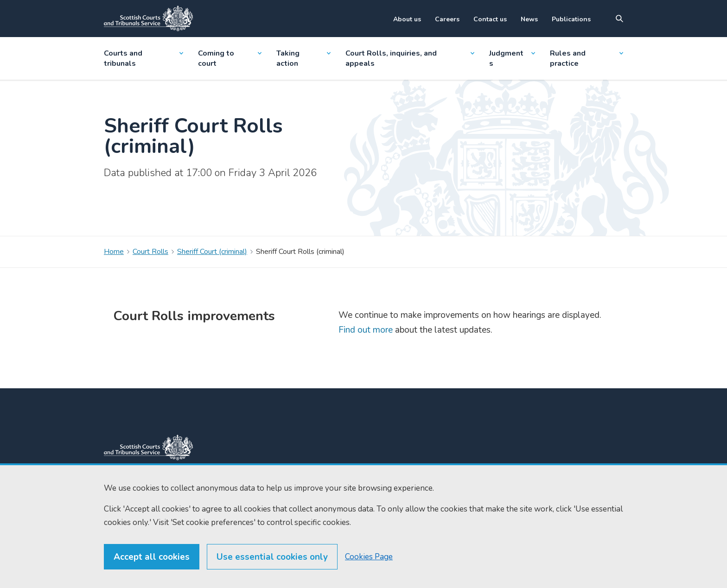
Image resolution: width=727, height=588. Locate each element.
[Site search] (619, 19)
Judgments (512, 58)
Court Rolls (150, 252)
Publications (571, 19)
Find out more (366, 330)
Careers (447, 19)
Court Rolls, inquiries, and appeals (410, 58)
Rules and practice (587, 58)
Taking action (303, 58)
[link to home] (148, 448)
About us (407, 19)
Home (114, 252)
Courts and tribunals (143, 58)
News (529, 19)
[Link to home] (148, 19)
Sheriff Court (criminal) (212, 252)
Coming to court (230, 58)
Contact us (490, 19)
